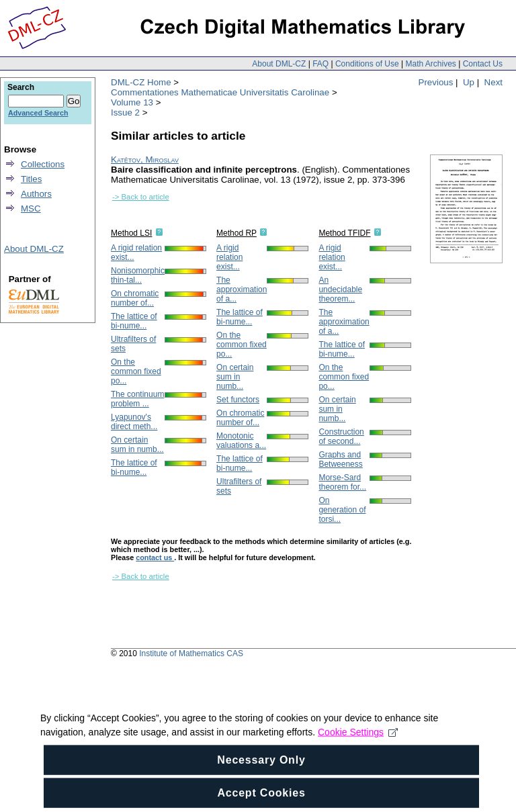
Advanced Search (38, 113)
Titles (31, 179)
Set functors (238, 400)
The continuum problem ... (137, 399)
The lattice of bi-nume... (134, 321)
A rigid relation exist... (229, 257)
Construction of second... (341, 437)
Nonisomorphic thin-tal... (138, 275)
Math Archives (430, 64)
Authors (36, 194)
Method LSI (131, 233)
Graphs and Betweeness (340, 459)
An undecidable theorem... (340, 289)
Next (493, 82)
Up (469, 82)
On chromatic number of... (135, 298)
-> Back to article (141, 197)
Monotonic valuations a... (241, 441)
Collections (43, 164)
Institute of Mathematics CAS (191, 653)
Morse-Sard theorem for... (342, 482)
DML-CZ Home (141, 82)
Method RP (236, 233)
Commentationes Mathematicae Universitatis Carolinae (220, 92)
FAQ (320, 64)
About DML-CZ (279, 64)
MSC (31, 209)
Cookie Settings (358, 746)
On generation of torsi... (342, 510)
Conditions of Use (367, 64)
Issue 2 (125, 112)
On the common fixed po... (136, 371)
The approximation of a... (242, 289)
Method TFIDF (344, 233)
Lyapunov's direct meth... (134, 422)
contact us (155, 557)
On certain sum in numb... (137, 445)
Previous (436, 82)
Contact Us (483, 64)
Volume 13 (132, 102)
